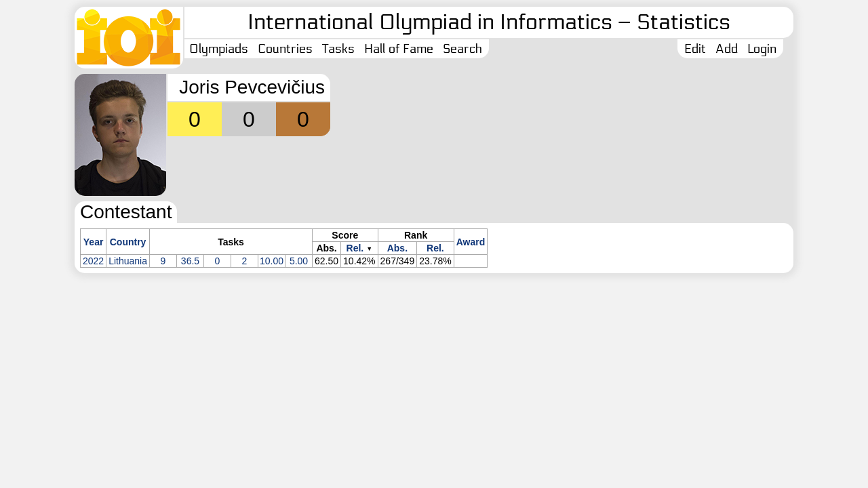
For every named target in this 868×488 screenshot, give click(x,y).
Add (727, 49)
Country (128, 242)
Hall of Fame (399, 49)
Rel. (355, 248)
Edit (695, 49)
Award (471, 242)
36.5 (190, 261)
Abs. (397, 248)
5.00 (299, 261)
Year (94, 242)
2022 (93, 261)
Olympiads (219, 49)
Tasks (338, 49)
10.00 (272, 261)
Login (762, 49)
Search (462, 49)
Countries (285, 49)
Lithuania (128, 261)
